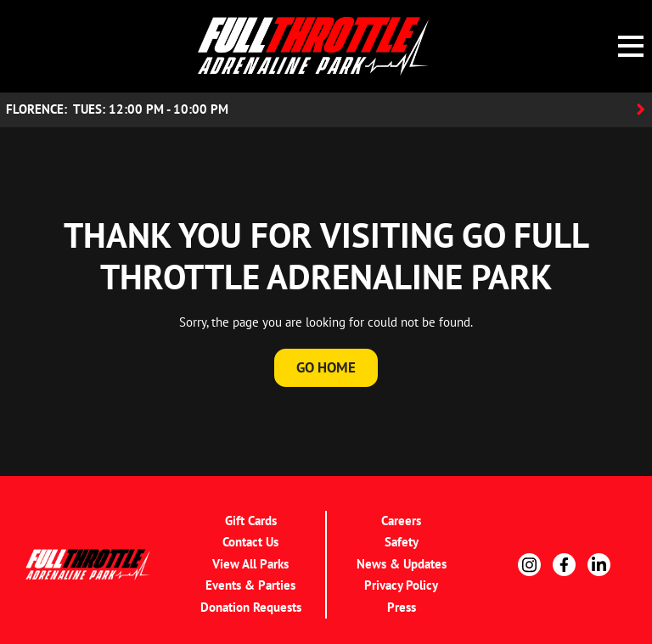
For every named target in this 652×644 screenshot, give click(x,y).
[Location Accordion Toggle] (326, 110)
